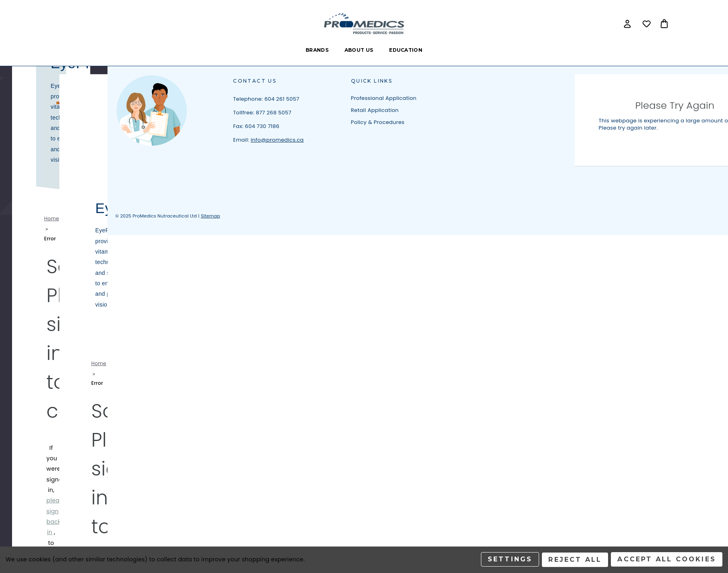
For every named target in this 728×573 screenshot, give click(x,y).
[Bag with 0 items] (664, 24)
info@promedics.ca (277, 140)
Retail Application (375, 110)
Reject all (575, 560)
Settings (509, 560)
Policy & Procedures (378, 122)
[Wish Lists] (647, 24)
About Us (359, 50)
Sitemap (211, 216)
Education (406, 50)
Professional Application (384, 98)
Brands (317, 50)
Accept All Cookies (667, 560)
